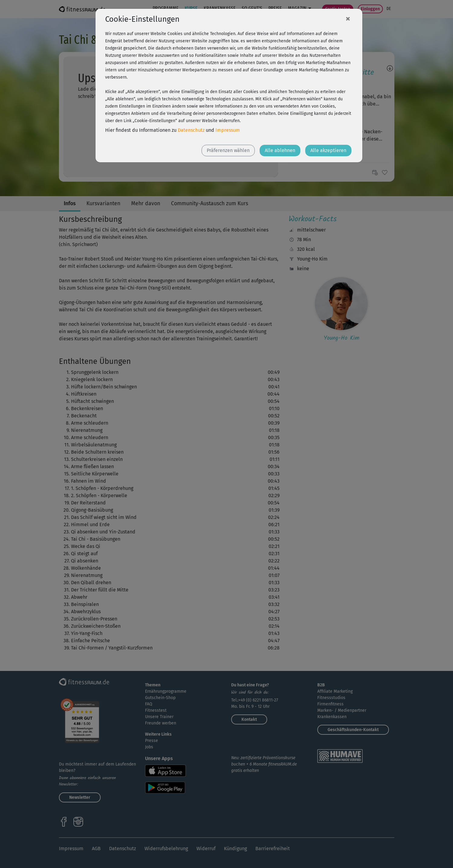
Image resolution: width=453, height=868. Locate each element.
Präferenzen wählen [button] (228, 150)
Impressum (228, 130)
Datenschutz (191, 130)
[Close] (348, 18)
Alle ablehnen (280, 150)
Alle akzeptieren (328, 150)
